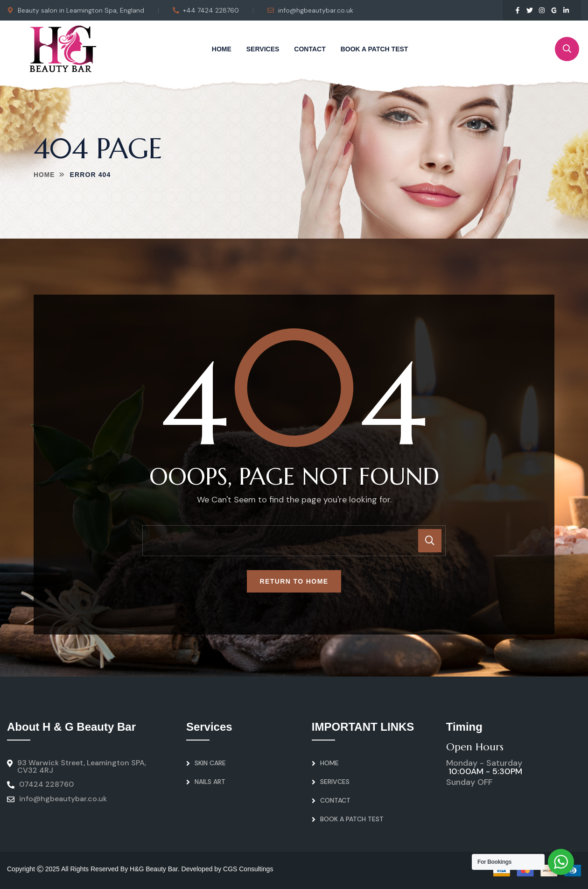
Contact (310, 49)
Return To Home (294, 581)
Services (263, 49)
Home (222, 49)
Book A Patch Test (374, 49)
